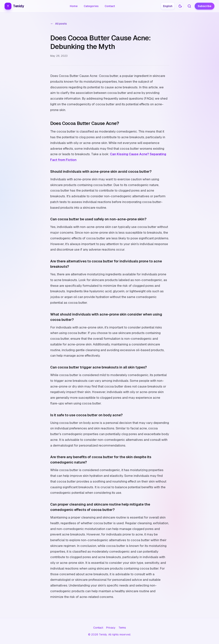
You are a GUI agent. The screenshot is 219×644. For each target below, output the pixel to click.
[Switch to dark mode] (180, 6)
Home (74, 6)
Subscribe (205, 6)
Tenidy (14, 6)
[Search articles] (189, 6)
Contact (110, 6)
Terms (122, 628)
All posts (59, 24)
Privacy (111, 628)
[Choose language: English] (168, 6)
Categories (91, 6)
